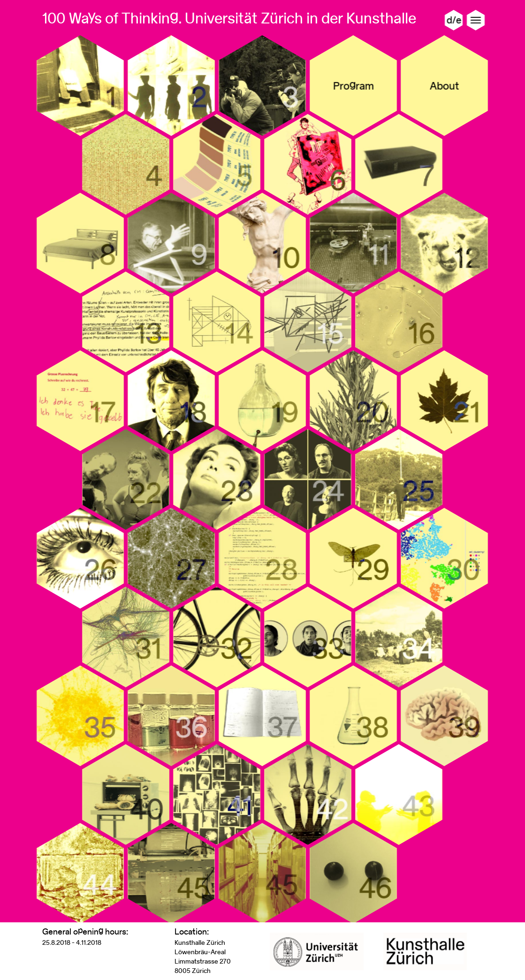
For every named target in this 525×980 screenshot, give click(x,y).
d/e (453, 20)
